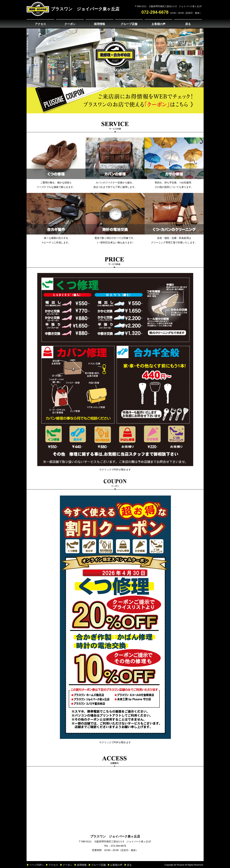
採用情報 (99, 24)
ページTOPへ (37, 865)
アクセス (40, 24)
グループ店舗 (129, 24)
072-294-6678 (155, 12)
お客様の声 (158, 24)
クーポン (70, 24)
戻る (188, 24)
